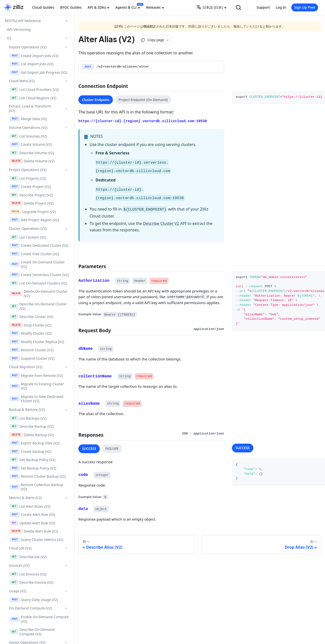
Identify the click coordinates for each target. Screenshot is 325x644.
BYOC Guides (71, 7)
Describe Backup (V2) (32, 426)
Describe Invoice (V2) (32, 582)
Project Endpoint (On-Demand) (143, 100)
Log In (281, 7)
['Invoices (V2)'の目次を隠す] (66, 565)
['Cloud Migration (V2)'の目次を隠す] (66, 367)
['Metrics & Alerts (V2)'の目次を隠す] (66, 498)
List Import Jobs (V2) (32, 64)
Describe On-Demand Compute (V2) (32, 632)
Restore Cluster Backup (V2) (38, 476)
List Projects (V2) (28, 178)
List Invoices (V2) (28, 574)
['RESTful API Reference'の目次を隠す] (66, 21)
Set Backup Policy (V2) (33, 468)
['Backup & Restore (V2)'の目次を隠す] (66, 410)
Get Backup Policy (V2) (33, 460)
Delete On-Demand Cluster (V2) (39, 294)
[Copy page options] (155, 40)
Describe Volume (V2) (32, 153)
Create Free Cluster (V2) (34, 254)
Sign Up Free (305, 7)
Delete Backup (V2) (32, 435)
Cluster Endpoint (96, 100)
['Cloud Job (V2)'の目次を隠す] (66, 548)
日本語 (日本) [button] (210, 7)
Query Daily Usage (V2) (34, 600)
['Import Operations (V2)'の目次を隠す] (66, 47)
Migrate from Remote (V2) (36, 376)
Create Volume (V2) (31, 144)
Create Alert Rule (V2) (33, 515)
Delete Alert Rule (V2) (34, 531)
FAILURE (112, 448)
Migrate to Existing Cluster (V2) (37, 386)
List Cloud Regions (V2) (33, 98)
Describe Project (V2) (31, 195)
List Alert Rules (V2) (30, 506)
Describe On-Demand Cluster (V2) (38, 306)
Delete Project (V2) (32, 203)
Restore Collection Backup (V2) (37, 487)
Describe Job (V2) (28, 557)
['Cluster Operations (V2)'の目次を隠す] (66, 229)
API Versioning (19, 29)
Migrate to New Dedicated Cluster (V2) (37, 399)
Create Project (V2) (30, 187)
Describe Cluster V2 (161, 223)
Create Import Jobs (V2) (34, 56)
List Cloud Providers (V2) (34, 89)
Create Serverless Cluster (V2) (39, 275)
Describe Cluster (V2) (32, 317)
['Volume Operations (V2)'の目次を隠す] (66, 127)
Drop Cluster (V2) (31, 325)
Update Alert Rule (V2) (32, 523)
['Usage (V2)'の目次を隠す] (66, 591)
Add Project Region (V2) (34, 220)
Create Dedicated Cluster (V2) (39, 245)
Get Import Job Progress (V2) (39, 72)
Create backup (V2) (31, 451)
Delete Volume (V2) (32, 161)
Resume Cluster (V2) (32, 350)
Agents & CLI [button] (126, 7)
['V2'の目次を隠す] (66, 38)
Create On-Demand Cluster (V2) (37, 264)
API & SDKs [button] (97, 7)
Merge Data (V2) (29, 119)
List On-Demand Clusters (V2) (38, 283)
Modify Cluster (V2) (31, 333)
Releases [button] (153, 7)
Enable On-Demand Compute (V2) (39, 619)
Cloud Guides (43, 7)
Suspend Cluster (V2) (32, 358)
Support (263, 7)
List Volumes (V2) (28, 136)
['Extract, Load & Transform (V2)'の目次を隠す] (66, 108)
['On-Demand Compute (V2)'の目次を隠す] (66, 608)
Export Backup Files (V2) (35, 443)
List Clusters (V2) (28, 237)
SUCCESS (89, 448)
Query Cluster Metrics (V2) (37, 540)
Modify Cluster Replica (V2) (37, 342)
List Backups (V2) (28, 418)
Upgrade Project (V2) (33, 212)
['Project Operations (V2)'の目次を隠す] (66, 170)
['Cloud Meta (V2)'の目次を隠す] (66, 81)
